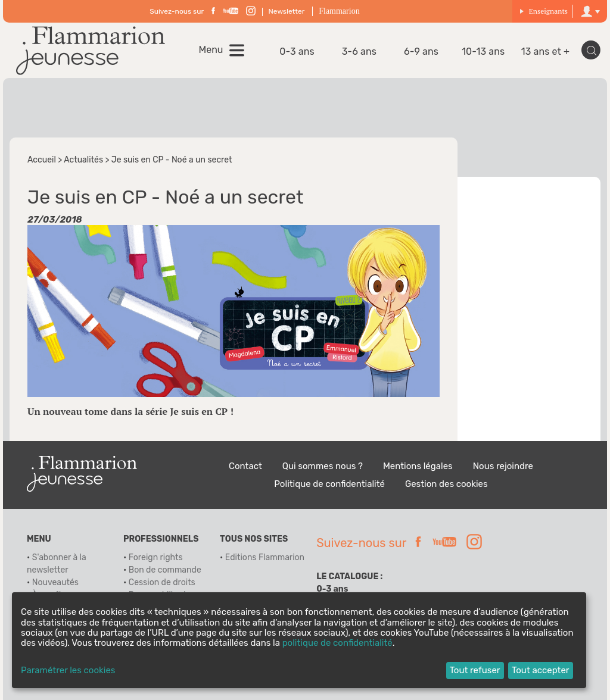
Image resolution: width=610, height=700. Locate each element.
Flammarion (339, 11)
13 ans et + (545, 51)
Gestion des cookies (446, 484)
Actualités (83, 160)
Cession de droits (162, 582)
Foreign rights (156, 557)
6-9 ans (421, 51)
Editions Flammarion (265, 557)
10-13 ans (483, 51)
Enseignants (544, 11)
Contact (245, 466)
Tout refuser (475, 670)
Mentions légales (418, 466)
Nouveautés (55, 582)
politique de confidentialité (337, 643)
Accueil (42, 160)
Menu (211, 50)
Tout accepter (541, 670)
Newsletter (287, 11)
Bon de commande (165, 570)
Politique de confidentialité (329, 484)
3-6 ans (359, 51)
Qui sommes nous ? (323, 466)
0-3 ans (297, 51)
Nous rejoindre (503, 466)
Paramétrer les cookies (68, 671)
